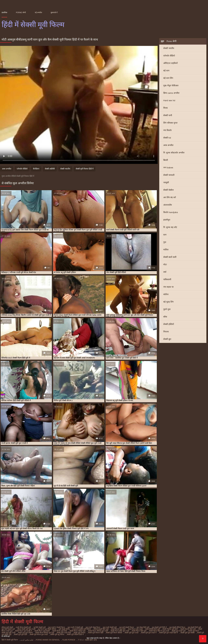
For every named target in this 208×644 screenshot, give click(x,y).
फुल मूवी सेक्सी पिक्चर (127, 627)
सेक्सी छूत (167, 339)
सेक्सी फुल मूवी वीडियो (25, 633)
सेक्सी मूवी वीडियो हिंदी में (75, 634)
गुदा (165, 242)
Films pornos (69, 640)
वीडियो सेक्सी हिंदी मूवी (101, 629)
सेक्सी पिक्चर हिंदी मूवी (188, 629)
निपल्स (166, 332)
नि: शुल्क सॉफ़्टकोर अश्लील (174, 153)
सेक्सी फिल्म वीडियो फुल (78, 631)
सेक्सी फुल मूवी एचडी (9, 633)
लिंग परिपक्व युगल (170, 123)
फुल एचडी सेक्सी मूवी (110, 627)
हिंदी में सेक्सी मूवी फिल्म (10, 640)
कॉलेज (166, 294)
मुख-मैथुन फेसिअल (171, 86)
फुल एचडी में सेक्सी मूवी (75, 627)
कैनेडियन (36, 169)
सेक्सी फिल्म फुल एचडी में (23, 631)
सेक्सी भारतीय (169, 48)
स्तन (165, 235)
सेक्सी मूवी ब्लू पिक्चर (57, 634)
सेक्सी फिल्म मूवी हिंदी (60, 631)
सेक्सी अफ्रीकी (50, 169)
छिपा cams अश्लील (171, 93)
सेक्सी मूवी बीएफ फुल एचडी (39, 634)
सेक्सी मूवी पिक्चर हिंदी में (85, 169)
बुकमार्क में (54, 12)
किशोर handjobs (171, 212)
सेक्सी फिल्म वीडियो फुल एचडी (98, 631)
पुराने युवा (167, 309)
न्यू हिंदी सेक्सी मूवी (40, 627)
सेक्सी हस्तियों (169, 324)
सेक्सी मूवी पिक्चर (80, 633)
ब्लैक (165, 317)
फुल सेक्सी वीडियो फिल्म (177, 627)
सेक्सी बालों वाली (170, 257)
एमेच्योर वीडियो (169, 56)
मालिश (166, 250)
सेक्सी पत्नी (168, 115)
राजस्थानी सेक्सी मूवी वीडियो (82, 629)
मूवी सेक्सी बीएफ (64, 629)
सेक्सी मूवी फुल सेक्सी (188, 633)
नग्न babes (168, 168)
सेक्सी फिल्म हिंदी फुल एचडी (120, 631)
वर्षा (165, 272)
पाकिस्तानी (167, 279)
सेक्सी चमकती (169, 175)
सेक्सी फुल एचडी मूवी (179, 631)
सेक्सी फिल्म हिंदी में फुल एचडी (159, 631)
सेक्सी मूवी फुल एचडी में (149, 633)
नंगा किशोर (167, 130)
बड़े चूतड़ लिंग (168, 302)
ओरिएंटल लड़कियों (170, 63)
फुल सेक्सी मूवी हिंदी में (159, 627)
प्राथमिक (4, 12)
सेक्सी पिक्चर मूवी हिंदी (170, 629)
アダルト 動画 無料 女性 (87, 640)
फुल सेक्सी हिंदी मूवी (194, 627)
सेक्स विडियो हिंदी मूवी (153, 629)
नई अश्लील (38, 12)
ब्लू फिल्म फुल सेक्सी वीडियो (47, 629)
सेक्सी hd (167, 138)
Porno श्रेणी (21, 12)
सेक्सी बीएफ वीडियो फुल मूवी (45, 633)
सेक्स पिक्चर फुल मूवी (118, 629)
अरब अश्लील (168, 145)
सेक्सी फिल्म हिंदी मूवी (139, 631)
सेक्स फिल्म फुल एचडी (135, 629)
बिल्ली (166, 160)
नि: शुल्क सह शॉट (170, 227)
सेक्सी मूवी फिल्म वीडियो (114, 633)
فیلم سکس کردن (27, 640)
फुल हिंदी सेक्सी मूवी (8, 629)
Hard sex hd (169, 100)
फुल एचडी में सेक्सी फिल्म (57, 627)
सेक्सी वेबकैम (169, 190)
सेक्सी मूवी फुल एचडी (132, 633)
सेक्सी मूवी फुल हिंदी (21, 634)
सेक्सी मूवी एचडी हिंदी (64, 633)
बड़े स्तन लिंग (168, 78)
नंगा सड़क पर (168, 287)
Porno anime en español (48, 640)
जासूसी (166, 182)
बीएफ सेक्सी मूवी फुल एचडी (26, 629)
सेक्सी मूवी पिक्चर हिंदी (96, 633)
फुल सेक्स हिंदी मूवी (143, 627)
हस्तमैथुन (167, 220)
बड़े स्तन (166, 71)
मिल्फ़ (166, 108)
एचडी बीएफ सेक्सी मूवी (23, 627)
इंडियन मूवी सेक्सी (7, 627)
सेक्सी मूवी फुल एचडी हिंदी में (169, 633)
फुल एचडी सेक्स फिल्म (93, 627)
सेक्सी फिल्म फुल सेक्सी (42, 631)
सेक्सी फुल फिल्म (194, 631)
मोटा (165, 265)
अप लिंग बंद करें (170, 197)
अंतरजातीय (168, 205)
